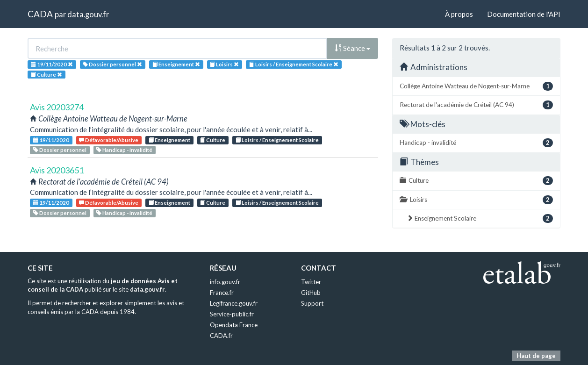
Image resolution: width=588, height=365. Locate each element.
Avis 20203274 (57, 107)
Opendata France (234, 325)
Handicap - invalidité (124, 150)
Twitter (311, 282)
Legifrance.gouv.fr (234, 303)
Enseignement (169, 140)
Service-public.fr (232, 314)
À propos (459, 14)
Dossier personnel (60, 150)
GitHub (311, 293)
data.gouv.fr (88, 14)
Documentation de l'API (524, 14)
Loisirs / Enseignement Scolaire (277, 140)
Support (312, 303)
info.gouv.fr (225, 282)
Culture (213, 140)
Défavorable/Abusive (109, 140)
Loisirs (476, 200)
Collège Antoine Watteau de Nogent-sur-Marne (476, 86)
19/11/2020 (51, 140)
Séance (352, 48)
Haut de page (536, 356)
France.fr (222, 293)
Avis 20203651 (57, 170)
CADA (40, 14)
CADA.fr (221, 336)
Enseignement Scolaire (480, 218)
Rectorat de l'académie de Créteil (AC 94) (476, 105)
